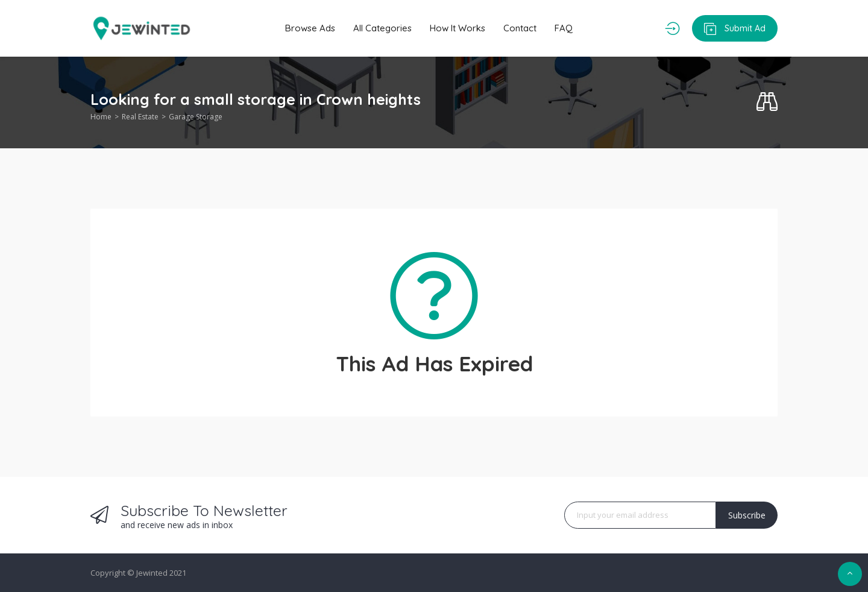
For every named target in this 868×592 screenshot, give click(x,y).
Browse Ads (310, 28)
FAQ (564, 28)
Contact (520, 28)
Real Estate (140, 117)
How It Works (458, 28)
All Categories (382, 28)
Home (101, 117)
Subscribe (747, 515)
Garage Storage (196, 117)
